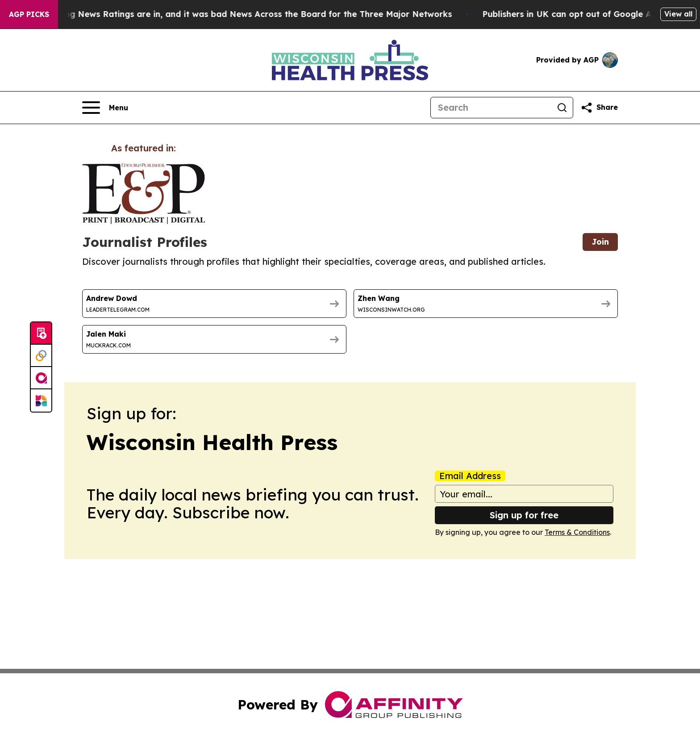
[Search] (491, 108)
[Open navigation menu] (105, 108)
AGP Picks (29, 14)
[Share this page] (599, 108)
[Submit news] (41, 334)
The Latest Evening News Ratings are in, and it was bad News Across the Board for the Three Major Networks (234, 14)
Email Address (470, 476)
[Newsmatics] (41, 400)
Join (600, 242)
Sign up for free (524, 515)
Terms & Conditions (577, 532)
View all (678, 14)
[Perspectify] (41, 356)
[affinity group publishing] (41, 378)
